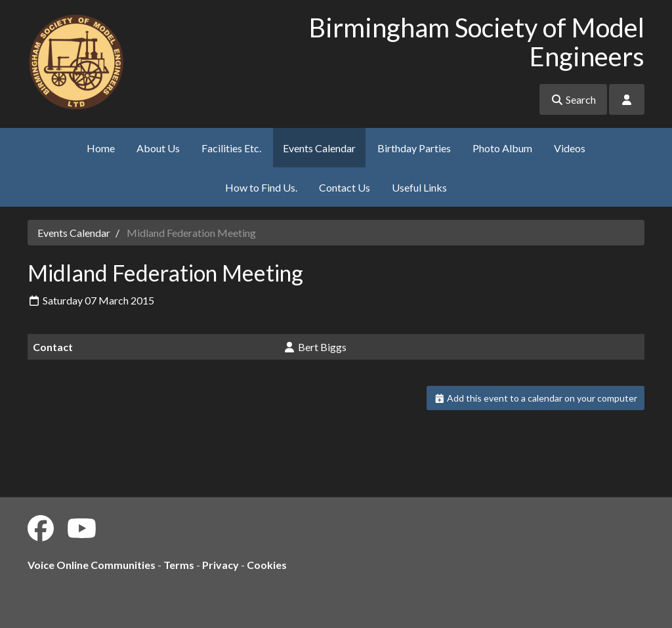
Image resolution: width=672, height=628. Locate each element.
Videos (570, 148)
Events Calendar (319, 148)
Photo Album (502, 148)
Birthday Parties (414, 148)
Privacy (220, 565)
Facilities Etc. (231, 148)
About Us (158, 148)
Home (101, 148)
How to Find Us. (261, 187)
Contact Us (345, 187)
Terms (179, 565)
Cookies (267, 565)
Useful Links (419, 187)
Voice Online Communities (92, 565)
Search (573, 99)
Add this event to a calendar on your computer (536, 398)
